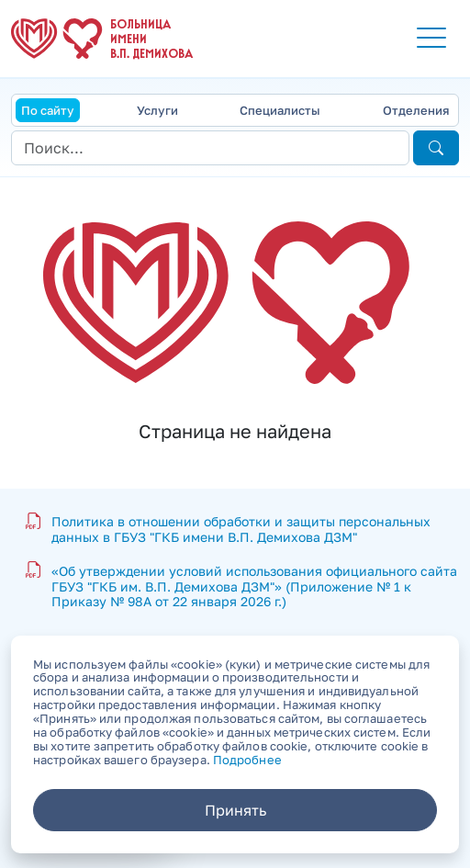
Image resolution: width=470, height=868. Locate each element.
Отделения (416, 110)
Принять (235, 810)
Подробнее (247, 760)
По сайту (48, 110)
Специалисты (280, 110)
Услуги (157, 110)
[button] (431, 39)
